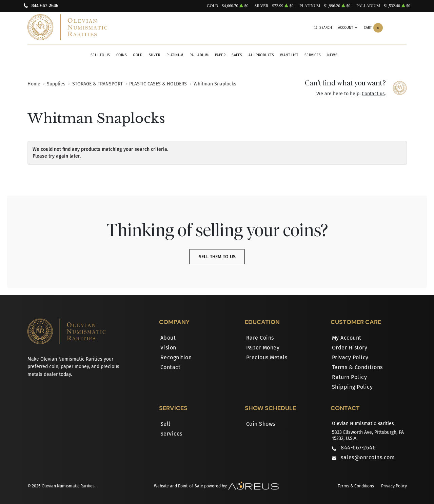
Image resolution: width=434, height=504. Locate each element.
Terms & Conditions (357, 367)
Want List (289, 55)
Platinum (175, 55)
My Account (347, 338)
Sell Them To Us (217, 257)
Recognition (176, 357)
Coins (122, 55)
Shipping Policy (352, 387)
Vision (168, 348)
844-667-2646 (45, 6)
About (168, 338)
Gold (138, 55)
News (332, 55)
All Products (261, 55)
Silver (155, 55)
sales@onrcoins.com (368, 457)
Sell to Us (100, 55)
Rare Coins (260, 338)
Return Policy (350, 377)
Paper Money (263, 348)
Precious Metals (267, 357)
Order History (350, 348)
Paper (220, 55)
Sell (165, 424)
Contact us (373, 94)
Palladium (199, 55)
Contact (171, 367)
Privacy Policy (350, 357)
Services (313, 55)
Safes (237, 55)
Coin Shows (261, 424)
